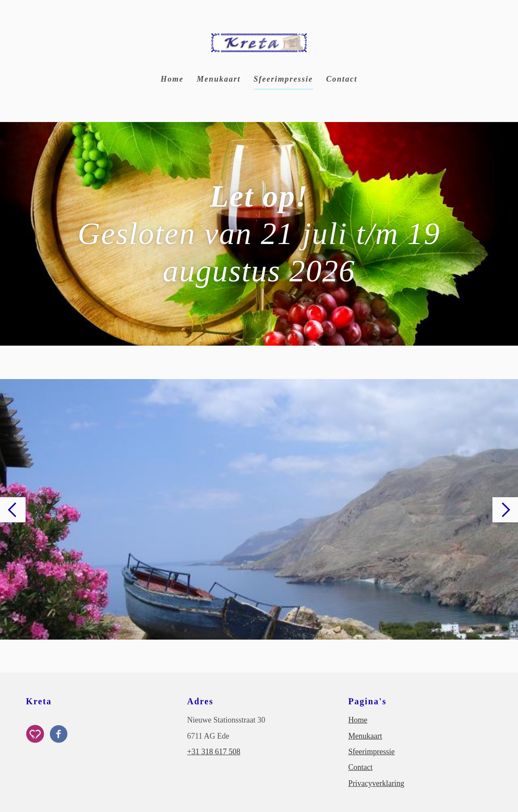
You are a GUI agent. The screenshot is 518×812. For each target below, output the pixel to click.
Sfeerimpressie (284, 79)
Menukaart (218, 79)
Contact (342, 79)
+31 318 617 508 (214, 752)
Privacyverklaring (376, 783)
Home (172, 79)
